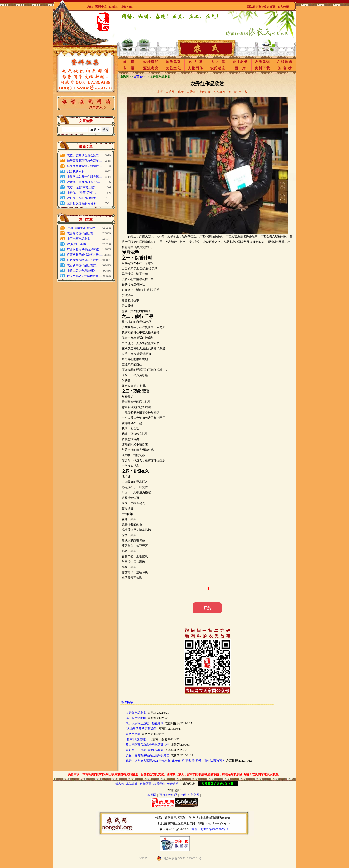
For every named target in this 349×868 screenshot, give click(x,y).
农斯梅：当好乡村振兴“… (83, 182)
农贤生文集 (133, 734)
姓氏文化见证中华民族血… (84, 276)
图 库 (240, 68)
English (114, 7)
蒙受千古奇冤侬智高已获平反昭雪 (148, 755)
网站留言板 (254, 7)
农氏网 (152, 795)
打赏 (207, 608)
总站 (90, 7)
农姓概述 (151, 62)
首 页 (129, 62)
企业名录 (240, 62)
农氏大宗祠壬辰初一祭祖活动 (145, 723)
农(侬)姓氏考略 (77, 244)
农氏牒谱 (262, 62)
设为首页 (269, 7)
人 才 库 (218, 62)
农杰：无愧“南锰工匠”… (83, 187)
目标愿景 (146, 784)
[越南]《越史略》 (137, 739)
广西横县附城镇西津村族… (84, 249)
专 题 (129, 68)
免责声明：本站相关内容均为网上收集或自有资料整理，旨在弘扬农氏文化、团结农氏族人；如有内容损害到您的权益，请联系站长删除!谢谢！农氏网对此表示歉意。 (174, 774)
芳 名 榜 (285, 68)
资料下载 (262, 68)
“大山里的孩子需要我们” (142, 729)
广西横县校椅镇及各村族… (84, 260)
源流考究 (151, 68)
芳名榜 (120, 784)
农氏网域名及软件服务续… (84, 177)
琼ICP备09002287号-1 (215, 829)
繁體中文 (101, 7)
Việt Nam (126, 7)
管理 (194, 829)
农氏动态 (218, 68)
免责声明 (173, 784)
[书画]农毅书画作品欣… (82, 228)
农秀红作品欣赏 (136, 713)
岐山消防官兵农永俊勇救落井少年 (148, 745)
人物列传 (196, 68)
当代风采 (173, 62)
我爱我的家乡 (76, 171)
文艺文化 (173, 68)
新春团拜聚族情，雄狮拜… (84, 166)
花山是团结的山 (136, 718)
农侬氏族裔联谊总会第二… (84, 155)
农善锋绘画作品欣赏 (80, 233)
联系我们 (159, 784)
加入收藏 (283, 7)
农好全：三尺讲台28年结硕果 (145, 750)
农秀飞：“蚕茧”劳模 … (82, 193)
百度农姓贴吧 (168, 795)
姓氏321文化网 (190, 795)
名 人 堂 (196, 62)
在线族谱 (285, 62)
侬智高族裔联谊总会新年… (84, 161)
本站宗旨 (132, 784)
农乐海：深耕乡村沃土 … (83, 198)
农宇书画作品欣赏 (79, 239)
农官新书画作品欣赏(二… (83, 265)
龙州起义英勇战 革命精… (83, 203)
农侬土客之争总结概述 (81, 271)
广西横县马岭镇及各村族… (84, 255)
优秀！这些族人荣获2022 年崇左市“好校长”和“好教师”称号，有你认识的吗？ (175, 761)
